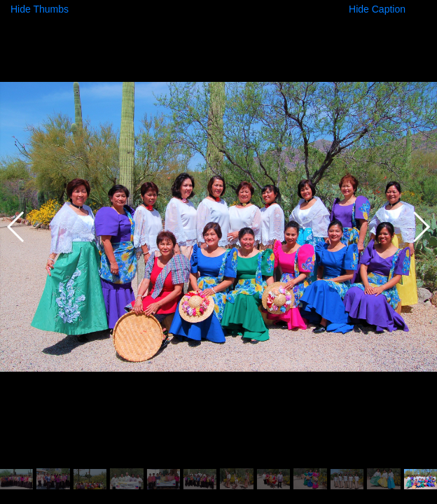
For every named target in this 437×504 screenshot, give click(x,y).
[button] (421, 227)
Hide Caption (377, 9)
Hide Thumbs (40, 9)
